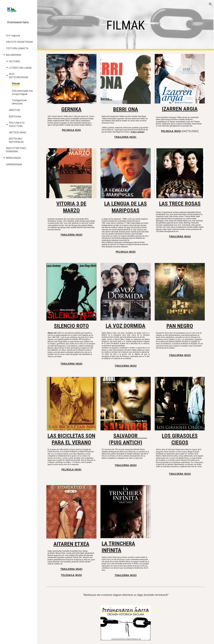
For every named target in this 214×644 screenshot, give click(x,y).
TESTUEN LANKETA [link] (17, 48)
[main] (126, 25)
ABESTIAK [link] (14, 110)
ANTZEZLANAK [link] (17, 132)
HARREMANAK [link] (14, 164)
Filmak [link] (16, 83)
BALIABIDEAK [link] (14, 55)
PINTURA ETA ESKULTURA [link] (17, 124)
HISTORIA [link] (14, 61)
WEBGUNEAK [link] (13, 158)
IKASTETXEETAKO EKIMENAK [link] (16, 150)
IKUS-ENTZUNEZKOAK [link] (19, 76)
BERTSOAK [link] (15, 117)
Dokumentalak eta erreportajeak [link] (22, 92)
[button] (210, 4)
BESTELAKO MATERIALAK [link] (16, 140)
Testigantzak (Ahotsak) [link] (19, 102)
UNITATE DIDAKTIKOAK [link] (19, 42)
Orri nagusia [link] (13, 35)
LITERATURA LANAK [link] (20, 68)
